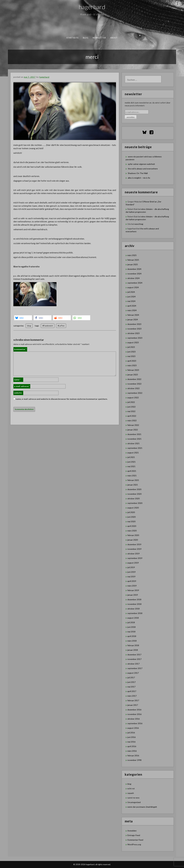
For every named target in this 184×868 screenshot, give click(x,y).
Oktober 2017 (133, 664)
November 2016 (134, 714)
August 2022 (133, 397)
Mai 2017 (131, 687)
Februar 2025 (133, 260)
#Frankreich (48, 326)
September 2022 (135, 393)
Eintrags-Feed (134, 835)
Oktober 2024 (133, 278)
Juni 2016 (131, 737)
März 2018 (132, 641)
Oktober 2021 (133, 443)
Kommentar (20, 349)
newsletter (99, 38)
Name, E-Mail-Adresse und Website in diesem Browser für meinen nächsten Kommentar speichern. (62, 399)
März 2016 (132, 751)
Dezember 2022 (134, 379)
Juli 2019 (131, 567)
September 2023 (135, 338)
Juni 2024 (131, 297)
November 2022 (134, 384)
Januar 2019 (133, 595)
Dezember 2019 (134, 544)
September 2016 (135, 723)
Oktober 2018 (133, 609)
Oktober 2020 (133, 498)
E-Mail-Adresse (22, 386)
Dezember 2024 (134, 269)
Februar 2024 (133, 315)
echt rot (131, 788)
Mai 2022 (131, 411)
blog (86, 38)
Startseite (73, 38)
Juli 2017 (131, 677)
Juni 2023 (131, 352)
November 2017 (134, 659)
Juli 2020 (131, 512)
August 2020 (133, 508)
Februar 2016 (133, 755)
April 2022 (132, 416)
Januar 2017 (133, 705)
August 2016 (133, 728)
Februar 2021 (133, 480)
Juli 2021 (131, 457)
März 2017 (132, 696)
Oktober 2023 (133, 333)
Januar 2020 (133, 540)
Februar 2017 (133, 700)
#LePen (61, 326)
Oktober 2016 (133, 719)
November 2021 (134, 439)
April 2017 (132, 691)
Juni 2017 (131, 682)
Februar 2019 (133, 590)
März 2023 (132, 365)
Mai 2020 (131, 521)
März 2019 (132, 586)
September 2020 (135, 503)
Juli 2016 (131, 733)
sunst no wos (133, 798)
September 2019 (135, 558)
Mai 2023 (131, 356)
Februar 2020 (133, 535)
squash (131, 793)
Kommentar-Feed (135, 840)
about (114, 38)
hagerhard (92, 7)
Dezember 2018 (134, 599)
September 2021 (135, 448)
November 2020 (134, 494)
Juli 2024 (131, 292)
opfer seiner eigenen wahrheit (141, 164)
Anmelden (132, 831)
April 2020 (132, 526)
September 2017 (135, 668)
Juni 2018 (131, 627)
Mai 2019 (131, 576)
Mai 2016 (131, 742)
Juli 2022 (131, 402)
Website (18, 393)
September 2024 (135, 283)
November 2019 (134, 549)
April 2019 (132, 581)
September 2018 (135, 613)
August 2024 (133, 287)
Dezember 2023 (134, 324)
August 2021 (133, 453)
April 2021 (132, 471)
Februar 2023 (133, 370)
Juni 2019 (131, 572)
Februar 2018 (133, 645)
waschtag (139, 224)
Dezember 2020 (134, 489)
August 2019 (133, 563)
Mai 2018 (131, 632)
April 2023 (132, 361)
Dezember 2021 (134, 434)
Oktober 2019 (133, 554)
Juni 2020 (131, 517)
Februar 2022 (133, 425)
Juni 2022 (131, 407)
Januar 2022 (133, 430)
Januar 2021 (133, 485)
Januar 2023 (133, 375)
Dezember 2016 (134, 710)
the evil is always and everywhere (143, 169)
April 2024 (132, 306)
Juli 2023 (131, 347)
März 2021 (132, 476)
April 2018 (132, 636)
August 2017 (133, 673)
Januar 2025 (133, 264)
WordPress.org (134, 844)
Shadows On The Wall (138, 173)
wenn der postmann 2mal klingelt (142, 807)
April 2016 (132, 746)
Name (17, 380)
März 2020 (132, 531)
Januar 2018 (133, 650)
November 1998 (134, 760)
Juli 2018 (131, 622)
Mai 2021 (131, 466)
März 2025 (132, 255)
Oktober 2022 (133, 388)
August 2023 (133, 342)
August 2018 (133, 618)
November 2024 (134, 274)
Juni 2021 (131, 462)
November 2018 (134, 604)
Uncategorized (134, 802)
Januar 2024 (133, 319)
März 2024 (132, 310)
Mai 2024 (131, 301)
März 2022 (132, 420)
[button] (23, 318)
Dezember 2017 (134, 655)
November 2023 (134, 329)
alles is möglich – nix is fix (139, 178)
